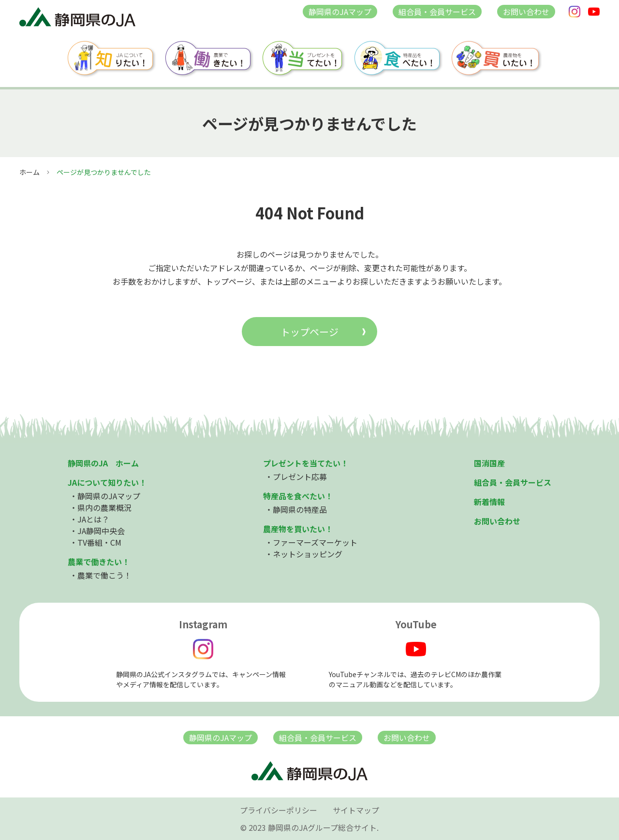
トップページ (309, 332)
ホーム (29, 172)
